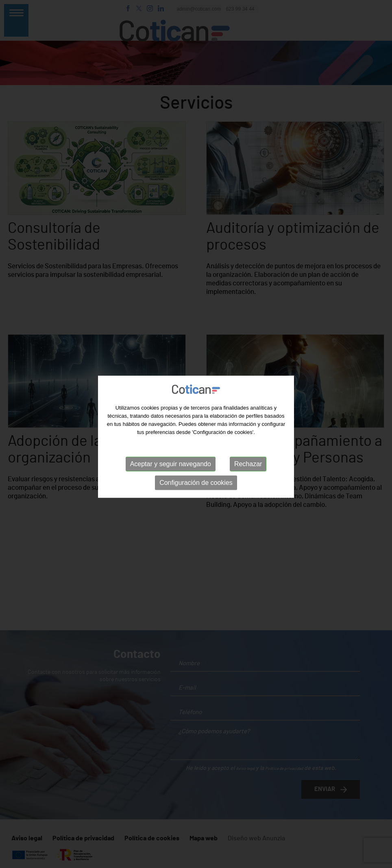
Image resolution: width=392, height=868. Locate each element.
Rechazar (248, 465)
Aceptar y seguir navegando (171, 465)
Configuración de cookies (196, 484)
